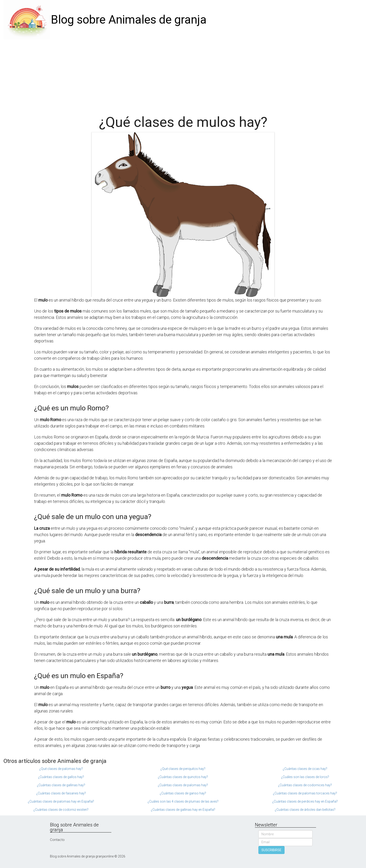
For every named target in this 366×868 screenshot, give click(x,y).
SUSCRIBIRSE (271, 850)
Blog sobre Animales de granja (129, 20)
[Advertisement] (183, 75)
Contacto (57, 840)
